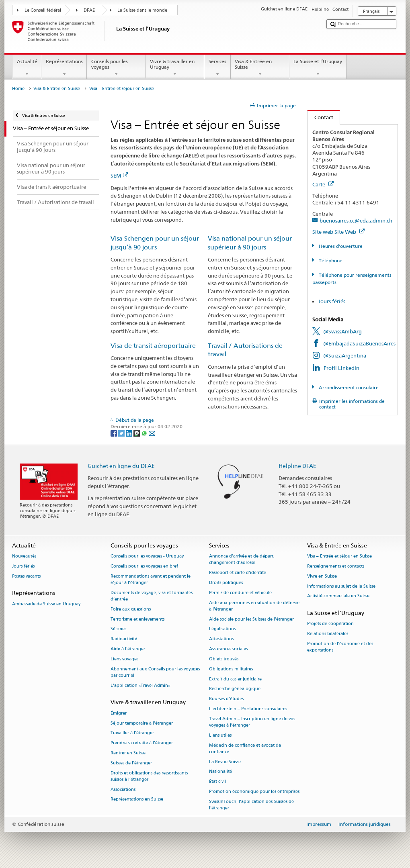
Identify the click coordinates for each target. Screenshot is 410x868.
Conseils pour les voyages (116, 68)
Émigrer (119, 713)
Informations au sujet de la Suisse (341, 586)
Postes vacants (26, 576)
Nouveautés (24, 557)
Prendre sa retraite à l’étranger (142, 743)
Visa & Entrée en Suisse (260, 68)
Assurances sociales (228, 649)
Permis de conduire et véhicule (240, 593)
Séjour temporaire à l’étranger (142, 723)
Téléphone (330, 260)
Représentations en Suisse (137, 800)
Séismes (118, 629)
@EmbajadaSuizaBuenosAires (359, 343)
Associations (123, 789)
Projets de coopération (330, 624)
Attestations (221, 639)
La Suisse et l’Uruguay (318, 68)
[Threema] (137, 433)
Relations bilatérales (328, 634)
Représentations (64, 68)
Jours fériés (332, 301)
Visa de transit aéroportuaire (153, 346)
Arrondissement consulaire (348, 387)
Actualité (27, 68)
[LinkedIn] (130, 433)
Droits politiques (226, 583)
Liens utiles (220, 735)
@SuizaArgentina (345, 355)
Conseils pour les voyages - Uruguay (147, 557)
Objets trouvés (224, 659)
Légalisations (222, 629)
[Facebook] (114, 433)
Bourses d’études (226, 699)
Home (18, 89)
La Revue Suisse (225, 762)
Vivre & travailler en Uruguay (175, 68)
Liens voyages (124, 659)
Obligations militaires (231, 669)
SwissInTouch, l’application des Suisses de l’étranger (251, 805)
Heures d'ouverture (340, 246)
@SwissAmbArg (342, 331)
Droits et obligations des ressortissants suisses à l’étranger (149, 776)
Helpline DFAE (297, 466)
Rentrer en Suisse (128, 753)
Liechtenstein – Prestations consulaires (248, 709)
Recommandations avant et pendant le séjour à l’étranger (151, 579)
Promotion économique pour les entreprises (254, 791)
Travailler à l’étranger (132, 733)
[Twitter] (122, 433)
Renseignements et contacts (336, 566)
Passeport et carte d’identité (238, 573)
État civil (217, 782)
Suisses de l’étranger (131, 763)
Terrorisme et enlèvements (137, 619)
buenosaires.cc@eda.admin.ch (356, 221)
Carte (323, 184)
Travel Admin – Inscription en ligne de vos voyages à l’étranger (252, 722)
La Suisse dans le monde (142, 10)
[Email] (152, 433)
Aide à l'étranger (128, 649)
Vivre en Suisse (322, 576)
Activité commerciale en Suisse (338, 596)
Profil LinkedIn (341, 368)
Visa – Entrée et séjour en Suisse (339, 557)
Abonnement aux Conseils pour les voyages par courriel (155, 672)
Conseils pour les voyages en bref (144, 566)
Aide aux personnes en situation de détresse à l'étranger (254, 606)
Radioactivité (124, 639)
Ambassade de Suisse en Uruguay (46, 604)
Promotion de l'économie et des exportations (340, 647)
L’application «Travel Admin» (140, 685)
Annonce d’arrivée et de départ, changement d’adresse (242, 560)
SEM (119, 176)
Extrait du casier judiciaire (235, 679)
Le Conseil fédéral (43, 10)
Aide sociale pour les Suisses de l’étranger (251, 619)
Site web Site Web (338, 232)
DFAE (89, 10)
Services (217, 68)
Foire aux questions (131, 609)
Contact (320, 117)
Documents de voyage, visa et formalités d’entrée (152, 596)
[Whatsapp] (145, 433)
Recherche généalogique (235, 689)
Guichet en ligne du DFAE (121, 466)
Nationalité (220, 772)
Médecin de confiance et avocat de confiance (245, 749)
